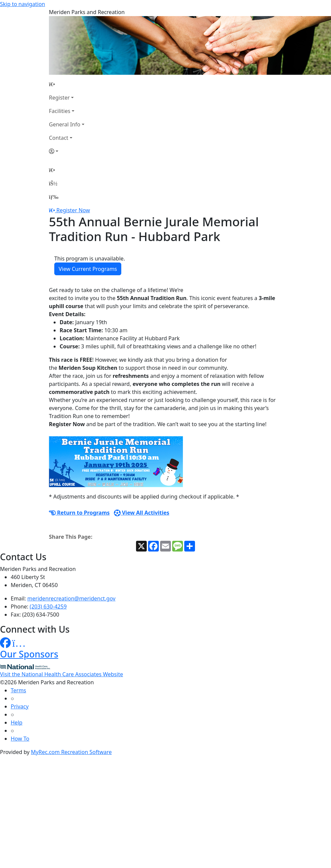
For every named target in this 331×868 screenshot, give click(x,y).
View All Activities (142, 513)
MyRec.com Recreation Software (71, 752)
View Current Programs (88, 269)
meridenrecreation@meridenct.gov (72, 598)
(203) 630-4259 (48, 606)
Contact (59, 138)
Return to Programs (79, 513)
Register (59, 98)
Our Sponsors (29, 654)
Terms (18, 690)
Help (17, 722)
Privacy (20, 706)
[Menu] (54, 197)
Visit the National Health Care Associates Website (61, 674)
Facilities (60, 111)
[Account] (67, 151)
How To (20, 739)
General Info (65, 124)
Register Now (73, 210)
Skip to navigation (22, 4)
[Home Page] (67, 84)
